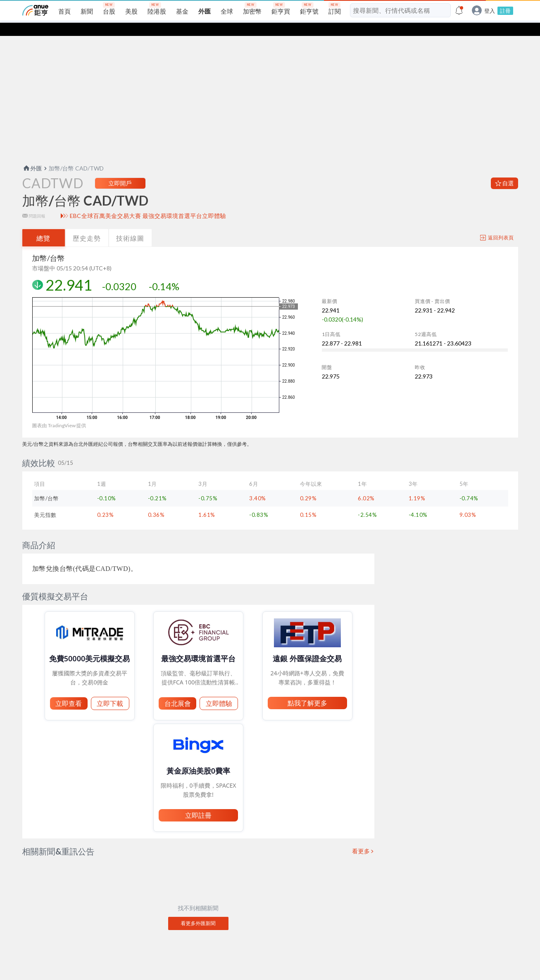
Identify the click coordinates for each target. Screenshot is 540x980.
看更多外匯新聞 (198, 910)
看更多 (361, 838)
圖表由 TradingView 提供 (59, 412)
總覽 (43, 225)
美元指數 (45, 502)
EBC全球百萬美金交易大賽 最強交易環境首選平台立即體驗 (148, 203)
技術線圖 (130, 225)
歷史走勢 (87, 225)
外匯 (32, 155)
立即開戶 (120, 170)
